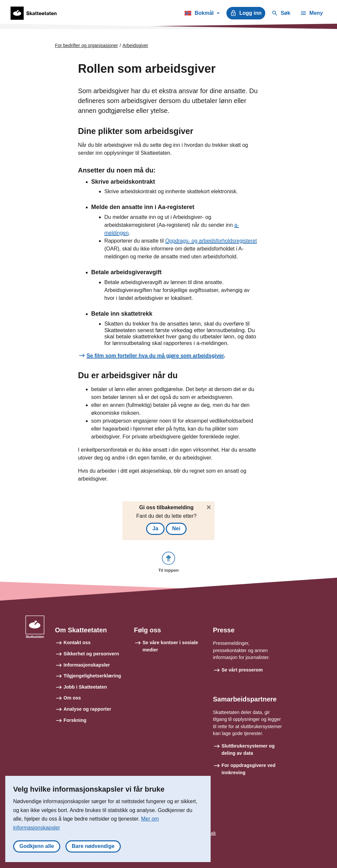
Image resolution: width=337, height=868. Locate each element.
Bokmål (202, 14)
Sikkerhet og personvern (91, 654)
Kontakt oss (77, 643)
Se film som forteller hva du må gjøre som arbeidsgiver (155, 356)
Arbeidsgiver (135, 45)
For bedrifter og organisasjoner (86, 45)
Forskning (75, 720)
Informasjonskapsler (87, 665)
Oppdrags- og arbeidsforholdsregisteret (211, 241)
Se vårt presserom (242, 670)
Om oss (72, 698)
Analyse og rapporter (87, 709)
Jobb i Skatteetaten (85, 687)
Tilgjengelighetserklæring (92, 676)
